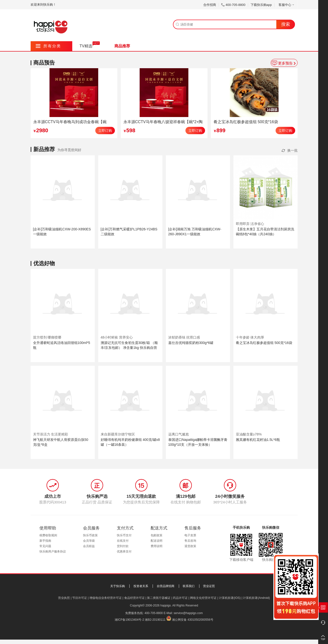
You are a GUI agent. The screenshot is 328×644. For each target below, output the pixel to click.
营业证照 (209, 586)
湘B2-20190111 (155, 620)
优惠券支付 (124, 552)
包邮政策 (157, 535)
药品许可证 (180, 598)
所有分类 (48, 46)
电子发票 (190, 535)
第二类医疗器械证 (159, 598)
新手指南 (45, 541)
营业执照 (64, 598)
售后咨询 (190, 541)
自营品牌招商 (166, 586)
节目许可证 (80, 598)
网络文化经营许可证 (203, 598)
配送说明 (157, 541)
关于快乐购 (118, 586)
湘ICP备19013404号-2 (129, 620)
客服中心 (287, 5)
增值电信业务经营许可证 (106, 598)
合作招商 (210, 5)
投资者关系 (141, 586)
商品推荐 (122, 46)
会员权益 (89, 546)
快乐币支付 (124, 535)
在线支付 (123, 541)
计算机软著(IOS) (230, 598)
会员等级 (89, 541)
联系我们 (189, 586)
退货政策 (190, 546)
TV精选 (86, 46)
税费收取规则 (48, 535)
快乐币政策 (90, 535)
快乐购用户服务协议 (53, 552)
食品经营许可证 (134, 598)
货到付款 (123, 546)
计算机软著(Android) (256, 598)
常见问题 (45, 546)
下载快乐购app (261, 5)
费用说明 (157, 546)
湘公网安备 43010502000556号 (193, 620)
